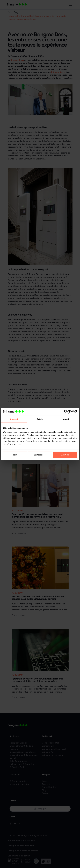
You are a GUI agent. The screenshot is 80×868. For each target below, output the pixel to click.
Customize (40, 455)
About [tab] (66, 419)
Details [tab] (40, 419)
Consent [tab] (14, 419)
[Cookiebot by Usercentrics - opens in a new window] (66, 412)
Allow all (65, 455)
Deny (15, 455)
